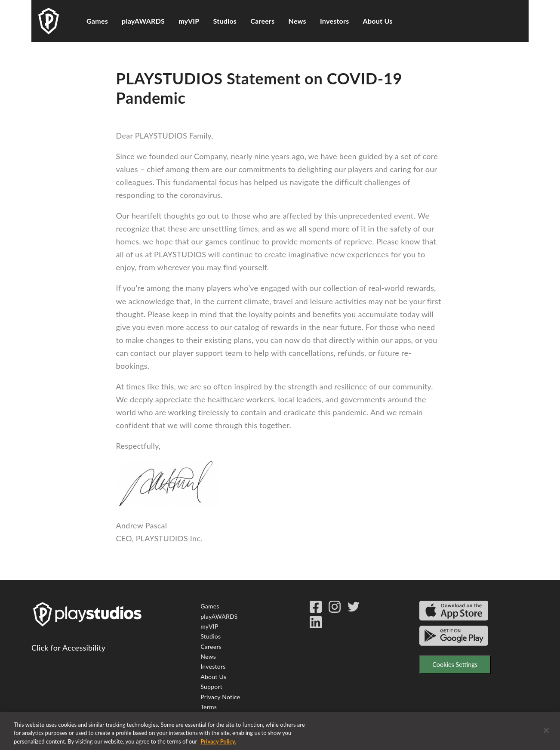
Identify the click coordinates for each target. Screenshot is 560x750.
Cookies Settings (455, 665)
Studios (225, 21)
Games (97, 21)
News (297, 21)
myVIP (189, 21)
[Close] (546, 735)
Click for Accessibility (68, 648)
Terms (209, 707)
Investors (335, 21)
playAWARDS (143, 21)
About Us (378, 21)
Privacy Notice (220, 697)
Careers (262, 21)
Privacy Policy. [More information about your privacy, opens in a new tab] (218, 746)
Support (211, 687)
